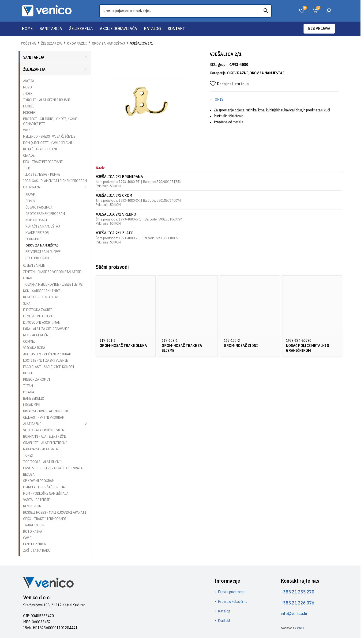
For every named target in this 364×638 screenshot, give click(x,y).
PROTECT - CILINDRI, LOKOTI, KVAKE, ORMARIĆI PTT (50, 121)
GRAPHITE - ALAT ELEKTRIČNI (45, 443)
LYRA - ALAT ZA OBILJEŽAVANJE (46, 329)
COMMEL (29, 341)
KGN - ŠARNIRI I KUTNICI (42, 291)
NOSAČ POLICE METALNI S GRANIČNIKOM (308, 348)
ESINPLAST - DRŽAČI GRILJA (44, 487)
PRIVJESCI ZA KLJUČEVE (43, 252)
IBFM (27, 168)
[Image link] (48, 582)
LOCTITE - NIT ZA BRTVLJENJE (45, 360)
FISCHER (29, 112)
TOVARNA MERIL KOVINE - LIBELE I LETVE (53, 284)
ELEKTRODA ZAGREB (38, 310)
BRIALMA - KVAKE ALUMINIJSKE (46, 411)
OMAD (28, 278)
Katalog (224, 611)
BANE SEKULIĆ (34, 398)
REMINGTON (32, 506)
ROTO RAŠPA (33, 531)
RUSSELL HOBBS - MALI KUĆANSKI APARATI (55, 512)
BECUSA (29, 474)
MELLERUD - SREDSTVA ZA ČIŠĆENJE (49, 136)
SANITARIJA (34, 57)
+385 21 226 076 (298, 603)
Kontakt (224, 620)
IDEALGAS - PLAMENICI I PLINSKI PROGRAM (55, 181)
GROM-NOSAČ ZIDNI (241, 346)
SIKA (27, 303)
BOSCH (28, 373)
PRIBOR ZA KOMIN (37, 379)
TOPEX (28, 455)
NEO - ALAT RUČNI (36, 335)
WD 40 (28, 130)
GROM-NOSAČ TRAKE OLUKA (123, 346)
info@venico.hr (294, 613)
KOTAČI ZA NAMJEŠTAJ (43, 226)
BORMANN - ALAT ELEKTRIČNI (45, 436)
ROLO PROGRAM (37, 258)
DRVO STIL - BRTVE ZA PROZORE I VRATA (53, 468)
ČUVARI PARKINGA (39, 207)
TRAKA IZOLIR (34, 525)
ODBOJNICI (34, 239)
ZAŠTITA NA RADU (37, 550)
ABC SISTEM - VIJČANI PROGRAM (47, 354)
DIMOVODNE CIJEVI (38, 316)
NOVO (28, 87)
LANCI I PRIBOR (35, 544)
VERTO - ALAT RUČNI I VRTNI (44, 430)
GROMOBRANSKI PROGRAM (45, 214)
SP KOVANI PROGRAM (39, 481)
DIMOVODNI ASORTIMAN (42, 322)
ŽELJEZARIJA (51, 43)
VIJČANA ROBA (34, 348)
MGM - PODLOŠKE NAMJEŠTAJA (46, 493)
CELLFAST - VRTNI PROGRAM (44, 417)
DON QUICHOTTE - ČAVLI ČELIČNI (48, 143)
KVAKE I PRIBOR (37, 233)
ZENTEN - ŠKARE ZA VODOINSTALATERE (52, 272)
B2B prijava (319, 28)
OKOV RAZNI (77, 43)
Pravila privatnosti (232, 592)
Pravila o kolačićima (233, 601)
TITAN (28, 386)
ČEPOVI (31, 201)
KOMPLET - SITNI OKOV (40, 297)
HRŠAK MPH (32, 405)
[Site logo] (47, 10)
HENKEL (29, 106)
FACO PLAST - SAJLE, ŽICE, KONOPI (49, 367)
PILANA (29, 392)
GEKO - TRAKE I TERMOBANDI (45, 519)
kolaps (300, 628)
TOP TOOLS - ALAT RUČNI (42, 462)
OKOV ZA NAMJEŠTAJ (108, 43)
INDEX (28, 93)
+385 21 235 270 (298, 592)
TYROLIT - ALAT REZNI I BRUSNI (47, 100)
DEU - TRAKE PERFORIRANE (43, 162)
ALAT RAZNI (32, 424)
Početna (28, 43)
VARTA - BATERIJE (36, 500)
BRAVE (30, 195)
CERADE (29, 155)
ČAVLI (27, 538)
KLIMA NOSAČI (36, 220)
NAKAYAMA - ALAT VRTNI (41, 449)
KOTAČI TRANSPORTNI (40, 149)
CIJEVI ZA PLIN (34, 265)
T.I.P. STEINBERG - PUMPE (42, 174)
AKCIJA (29, 81)
